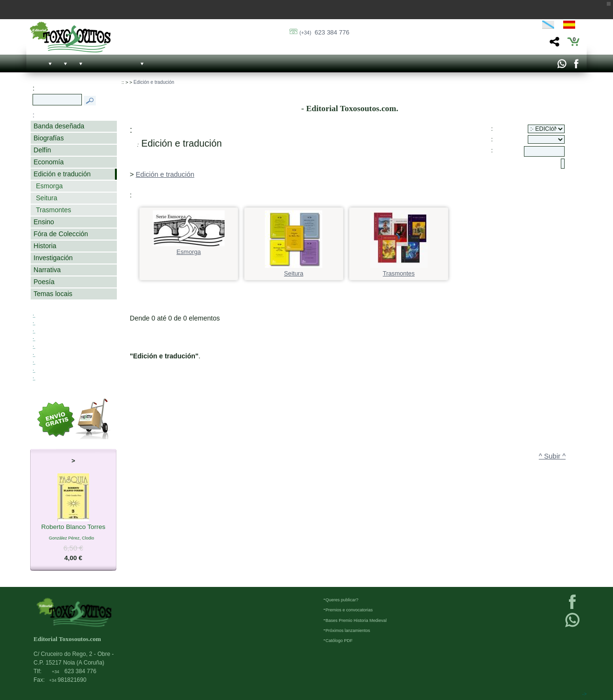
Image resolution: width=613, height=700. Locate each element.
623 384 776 (324, 32)
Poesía (44, 282)
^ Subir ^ (552, 456)
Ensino (44, 222)
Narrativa (47, 270)
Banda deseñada (59, 126)
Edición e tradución (62, 174)
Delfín (42, 150)
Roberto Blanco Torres (73, 528)
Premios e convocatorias (349, 610)
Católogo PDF (339, 641)
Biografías (49, 138)
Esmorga (49, 186)
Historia (45, 246)
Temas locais (53, 294)
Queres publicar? (342, 600)
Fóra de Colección (61, 234)
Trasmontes (54, 210)
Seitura (46, 198)
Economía (49, 162)
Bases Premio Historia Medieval (356, 620)
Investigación (53, 258)
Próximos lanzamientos (348, 631)
